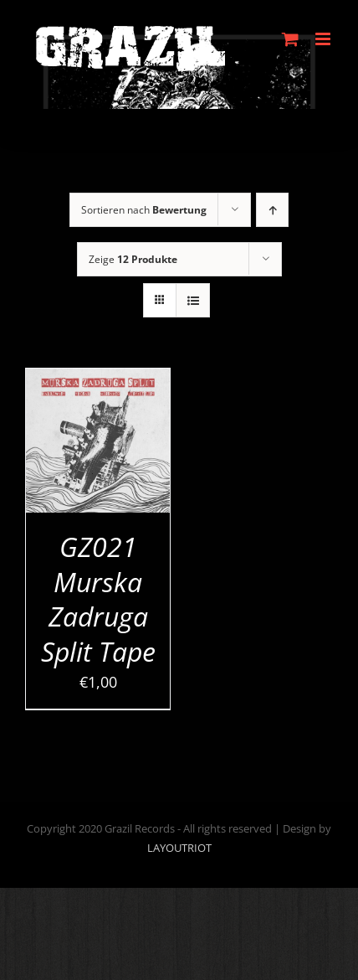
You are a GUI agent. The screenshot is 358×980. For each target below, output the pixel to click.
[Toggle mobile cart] (290, 39)
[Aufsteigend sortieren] (272, 210)
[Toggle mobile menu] (324, 39)
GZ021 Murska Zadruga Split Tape (98, 599)
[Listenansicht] (193, 300)
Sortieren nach (144, 210)
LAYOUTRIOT (179, 848)
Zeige (133, 259)
